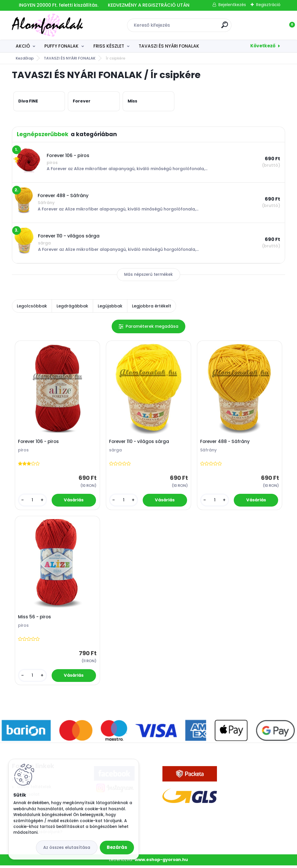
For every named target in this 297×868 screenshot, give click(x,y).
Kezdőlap (25, 58)
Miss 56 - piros (35, 619)
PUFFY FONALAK (61, 46)
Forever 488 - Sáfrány (226, 442)
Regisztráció (268, 5)
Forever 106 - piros (39, 442)
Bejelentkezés (232, 5)
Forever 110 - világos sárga (140, 442)
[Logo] (47, 25)
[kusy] (33, 501)
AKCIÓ (23, 46)
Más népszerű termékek (148, 274)
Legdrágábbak (72, 306)
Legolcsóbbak (32, 306)
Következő (263, 46)
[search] (225, 27)
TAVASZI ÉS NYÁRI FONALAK (169, 46)
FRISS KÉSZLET (109, 46)
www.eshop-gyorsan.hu (161, 862)
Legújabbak (110, 306)
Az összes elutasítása (67, 847)
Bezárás (117, 847)
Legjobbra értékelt (152, 306)
